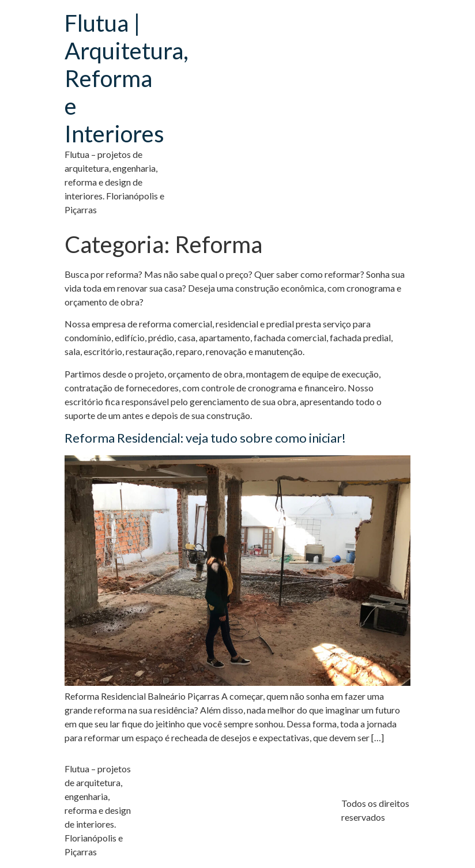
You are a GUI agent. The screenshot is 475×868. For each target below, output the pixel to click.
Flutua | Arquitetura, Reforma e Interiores (127, 78)
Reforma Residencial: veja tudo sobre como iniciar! (205, 438)
